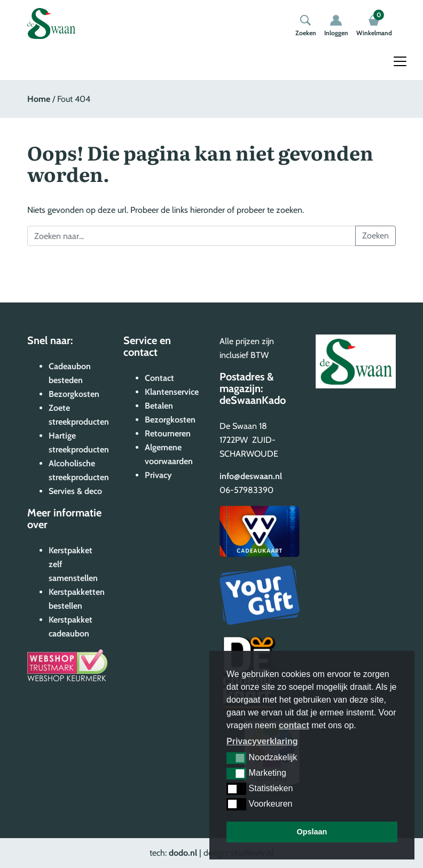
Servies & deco (75, 491)
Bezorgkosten (74, 394)
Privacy (158, 475)
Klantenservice (172, 392)
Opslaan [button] (312, 832)
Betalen (159, 406)
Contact (159, 378)
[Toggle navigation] (400, 61)
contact (294, 725)
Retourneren (168, 433)
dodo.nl (183, 853)
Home (39, 99)
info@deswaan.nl (251, 476)
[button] (236, 758)
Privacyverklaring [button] (262, 741)
